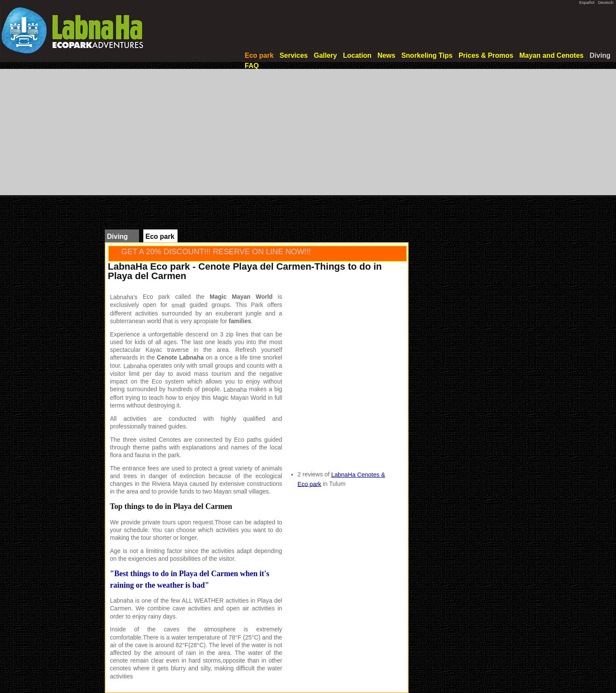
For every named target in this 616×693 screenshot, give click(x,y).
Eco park (259, 55)
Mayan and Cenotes (551, 55)
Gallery (325, 55)
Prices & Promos (486, 55)
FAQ (252, 66)
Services (294, 55)
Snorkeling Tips (427, 55)
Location (357, 55)
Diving (600, 55)
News (386, 55)
